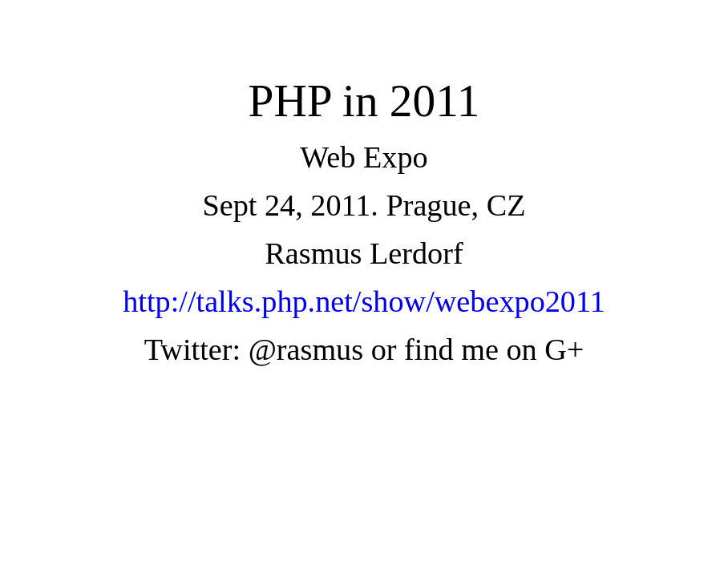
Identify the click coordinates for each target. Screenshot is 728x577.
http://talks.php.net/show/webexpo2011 (364, 301)
